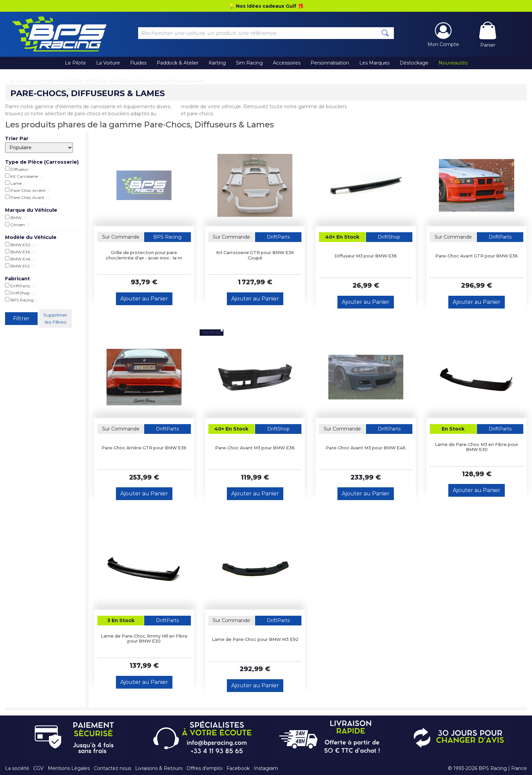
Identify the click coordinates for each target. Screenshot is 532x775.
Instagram (266, 768)
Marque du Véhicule (31, 210)
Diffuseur (19, 169)
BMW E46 (20, 259)
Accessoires (287, 63)
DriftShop (20, 293)
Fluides (138, 63)
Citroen (17, 225)
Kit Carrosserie (24, 176)
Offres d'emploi (204, 768)
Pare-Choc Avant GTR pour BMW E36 (477, 256)
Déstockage (414, 63)
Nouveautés (453, 63)
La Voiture (108, 63)
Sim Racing (249, 63)
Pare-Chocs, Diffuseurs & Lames (171, 81)
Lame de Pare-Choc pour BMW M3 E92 (255, 639)
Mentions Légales (69, 768)
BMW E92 (20, 266)
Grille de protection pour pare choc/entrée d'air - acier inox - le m (144, 255)
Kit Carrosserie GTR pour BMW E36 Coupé (255, 255)
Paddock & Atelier (178, 63)
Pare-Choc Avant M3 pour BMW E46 (366, 448)
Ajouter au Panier (144, 299)
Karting (217, 63)
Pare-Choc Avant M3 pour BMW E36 (255, 448)
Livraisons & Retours (159, 768)
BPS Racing (22, 300)
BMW (16, 217)
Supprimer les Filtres (56, 318)
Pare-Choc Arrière (28, 190)
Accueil (18, 81)
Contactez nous (112, 768)
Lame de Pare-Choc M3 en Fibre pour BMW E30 (477, 447)
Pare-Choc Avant (28, 197)
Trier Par (17, 138)
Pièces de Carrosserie (110, 81)
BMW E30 (21, 245)
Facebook (238, 768)
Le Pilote (75, 63)
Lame (16, 183)
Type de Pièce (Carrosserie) (42, 162)
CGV (38, 768)
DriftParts (21, 286)
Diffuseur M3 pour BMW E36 (366, 256)
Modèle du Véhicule (31, 237)
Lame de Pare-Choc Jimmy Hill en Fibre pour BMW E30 (144, 639)
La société (17, 768)
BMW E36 (20, 252)
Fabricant (17, 279)
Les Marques (374, 63)
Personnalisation (330, 63)
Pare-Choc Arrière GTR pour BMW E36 (144, 448)
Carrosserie (70, 81)
